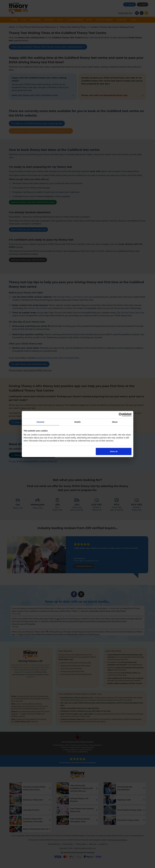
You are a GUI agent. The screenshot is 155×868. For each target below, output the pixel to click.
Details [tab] (78, 422)
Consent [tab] (40, 422)
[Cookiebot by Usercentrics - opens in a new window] (121, 415)
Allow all (114, 451)
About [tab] (115, 422)
